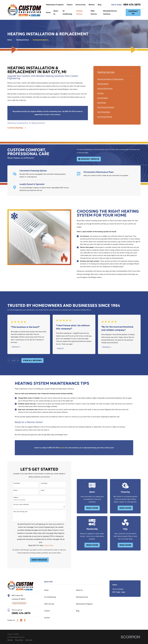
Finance (70, 5)
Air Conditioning (50, 597)
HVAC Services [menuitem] (94, 12)
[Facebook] (25, 620)
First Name (14, 483)
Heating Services (82, 597)
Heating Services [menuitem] (79, 12)
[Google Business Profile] (21, 620)
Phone (12, 490)
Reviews (92, 5)
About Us (79, 590)
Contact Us (133, 12)
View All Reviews (32, 360)
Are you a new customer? (18, 504)
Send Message (36, 560)
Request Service (89, 159)
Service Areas (81, 5)
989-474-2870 (132, 5)
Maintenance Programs (55, 5)
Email (40, 490)
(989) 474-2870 (21, 613)
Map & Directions (19, 603)
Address (13, 497)
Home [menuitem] (48, 12)
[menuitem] (110, 79)
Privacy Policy (45, 545)
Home (46, 590)
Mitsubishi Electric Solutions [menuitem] (110, 12)
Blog (99, 5)
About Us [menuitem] (56, 12)
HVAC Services (49, 604)
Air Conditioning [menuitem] (67, 12)
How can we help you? (18, 512)
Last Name (41, 483)
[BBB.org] (18, 620)
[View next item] (18, 360)
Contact (47, 618)
